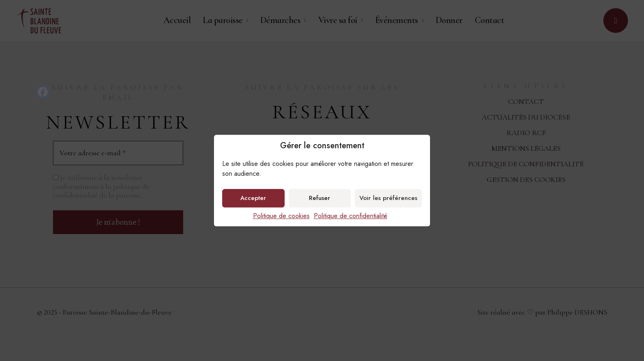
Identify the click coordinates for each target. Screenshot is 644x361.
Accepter (253, 198)
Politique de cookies (281, 216)
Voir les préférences (388, 198)
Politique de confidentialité (351, 216)
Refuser (320, 198)
